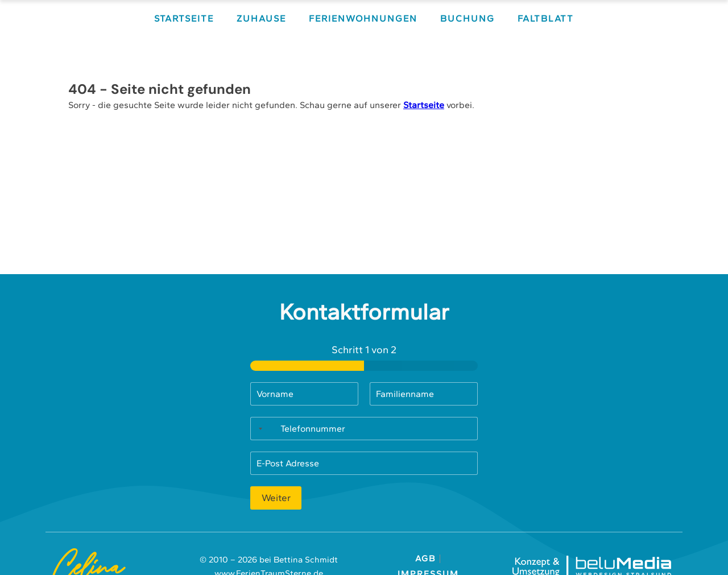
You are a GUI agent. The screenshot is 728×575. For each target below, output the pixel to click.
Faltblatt (546, 18)
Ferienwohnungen (363, 18)
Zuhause (261, 18)
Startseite (184, 18)
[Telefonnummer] (364, 429)
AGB (428, 559)
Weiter (276, 498)
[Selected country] (258, 429)
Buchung (468, 18)
